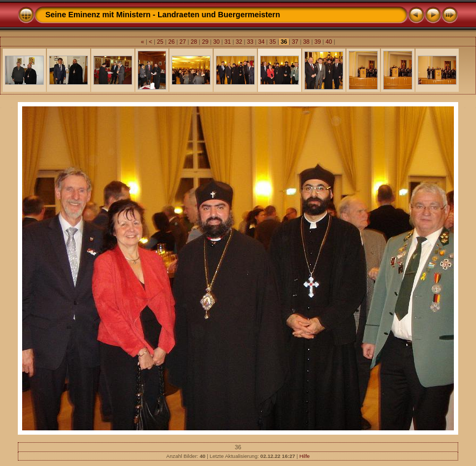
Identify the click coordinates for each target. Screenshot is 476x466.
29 (205, 42)
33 (250, 42)
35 (273, 42)
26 (172, 42)
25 (160, 42)
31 (228, 42)
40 (329, 42)
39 (317, 42)
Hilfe (305, 456)
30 (216, 42)
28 (194, 42)
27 (183, 42)
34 (261, 42)
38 (307, 42)
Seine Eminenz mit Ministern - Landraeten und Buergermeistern (163, 15)
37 (295, 42)
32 (239, 42)
